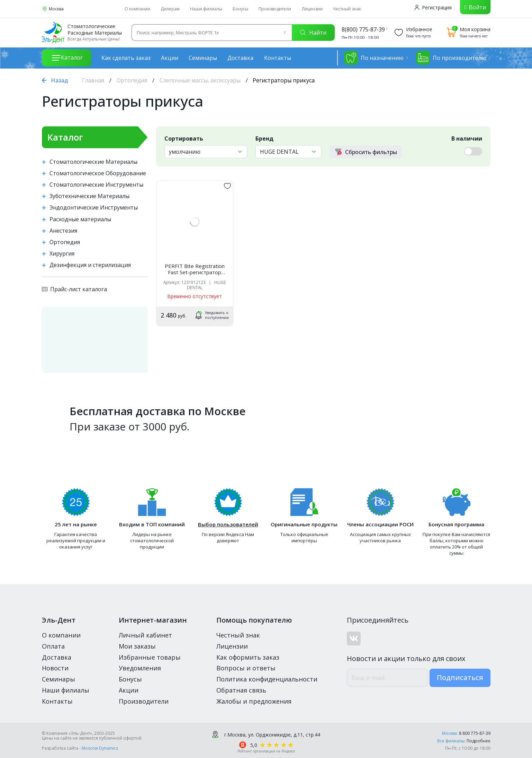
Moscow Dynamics (100, 748)
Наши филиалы (206, 9)
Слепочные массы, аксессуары (200, 80)
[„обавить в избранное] (227, 186)
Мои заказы (137, 646)
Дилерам (170, 9)
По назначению (374, 58)
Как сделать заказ (126, 58)
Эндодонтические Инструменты (94, 208)
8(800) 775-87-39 (363, 29)
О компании (137, 9)
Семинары (203, 58)
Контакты (278, 58)
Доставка (240, 58)
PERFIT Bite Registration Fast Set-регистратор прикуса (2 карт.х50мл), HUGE (195, 269)
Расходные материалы (80, 219)
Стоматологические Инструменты (96, 185)
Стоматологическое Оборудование (98, 173)
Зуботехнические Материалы (89, 196)
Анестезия (63, 231)
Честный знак (347, 9)
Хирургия (62, 254)
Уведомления (140, 668)
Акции (170, 58)
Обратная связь (241, 690)
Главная (93, 80)
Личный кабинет (145, 635)
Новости (55, 668)
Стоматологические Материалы (93, 162)
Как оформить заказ (248, 657)
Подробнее (479, 741)
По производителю (451, 58)
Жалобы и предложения (254, 701)
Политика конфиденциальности (267, 679)
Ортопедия (132, 80)
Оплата (53, 646)
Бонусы (240, 9)
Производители (275, 9)
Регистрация (433, 7)
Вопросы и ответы (246, 668)
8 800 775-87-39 (475, 733)
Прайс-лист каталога (74, 289)
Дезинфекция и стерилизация (90, 265)
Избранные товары (150, 657)
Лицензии (312, 9)
